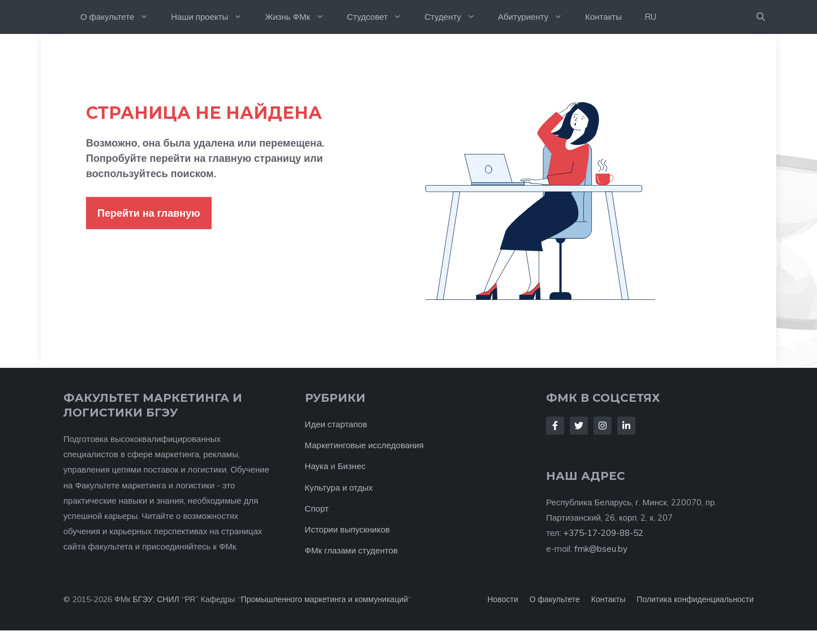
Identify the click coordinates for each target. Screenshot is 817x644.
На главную (55, 17)
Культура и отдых (339, 488)
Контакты (603, 17)
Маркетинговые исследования (364, 445)
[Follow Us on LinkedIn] (626, 426)
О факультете (120, 17)
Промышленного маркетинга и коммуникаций (324, 599)
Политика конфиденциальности (695, 599)
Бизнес (352, 466)
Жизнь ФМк (300, 17)
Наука (317, 466)
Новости (503, 599)
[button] (761, 17)
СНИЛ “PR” (177, 599)
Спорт (317, 508)
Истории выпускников (347, 529)
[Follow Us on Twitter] (579, 426)
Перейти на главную (149, 213)
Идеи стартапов (336, 424)
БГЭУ (143, 599)
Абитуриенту (536, 17)
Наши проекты (212, 17)
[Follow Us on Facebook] (555, 426)
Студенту (455, 17)
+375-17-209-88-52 (603, 533)
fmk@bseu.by (601, 549)
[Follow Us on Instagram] (603, 426)
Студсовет (380, 17)
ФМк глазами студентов (351, 550)
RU (650, 17)
